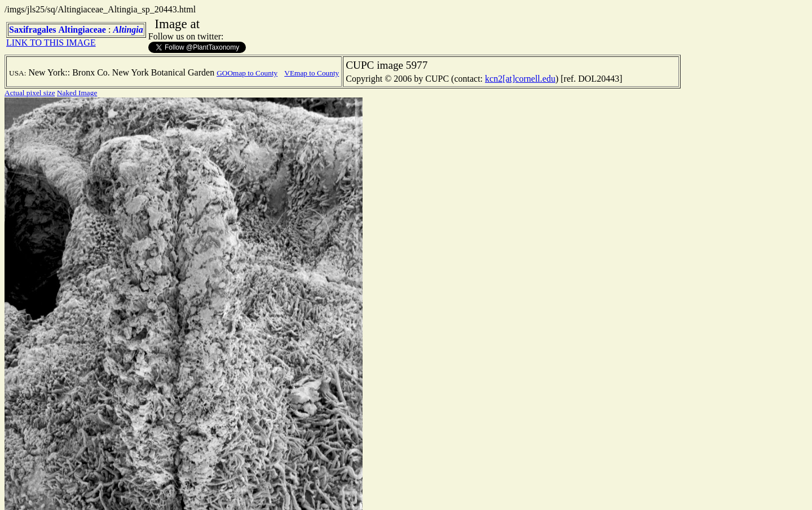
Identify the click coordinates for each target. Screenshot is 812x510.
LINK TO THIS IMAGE (51, 43)
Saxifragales (33, 30)
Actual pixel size (30, 93)
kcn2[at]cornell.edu (520, 79)
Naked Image (77, 93)
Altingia (128, 30)
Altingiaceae (82, 30)
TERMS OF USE (316, 492)
